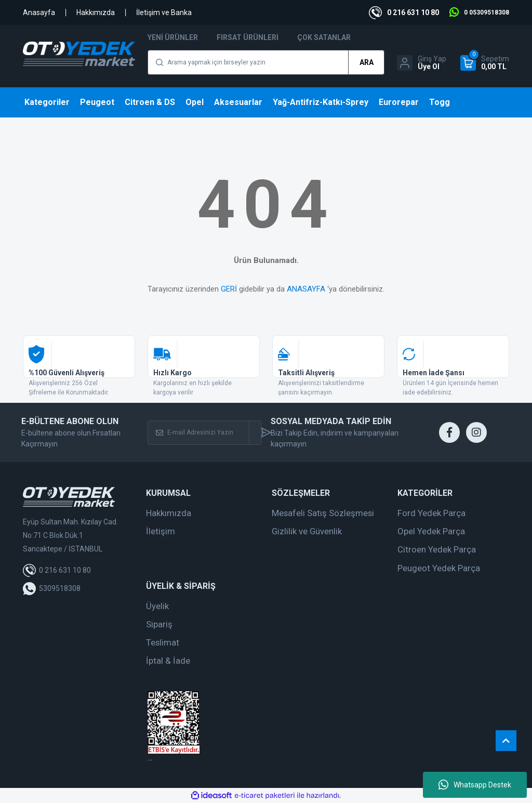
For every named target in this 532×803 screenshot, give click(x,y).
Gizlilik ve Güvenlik (307, 531)
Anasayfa (39, 12)
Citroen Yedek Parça (437, 549)
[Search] (266, 62)
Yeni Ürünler (173, 37)
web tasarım (150, 760)
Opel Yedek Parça (431, 531)
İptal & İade (168, 661)
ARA (367, 62)
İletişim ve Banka (164, 12)
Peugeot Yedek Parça (439, 568)
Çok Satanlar (324, 37)
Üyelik (157, 606)
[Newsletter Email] (198, 433)
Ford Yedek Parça (431, 513)
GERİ (229, 289)
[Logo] (79, 54)
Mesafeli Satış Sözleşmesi (323, 513)
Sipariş (159, 624)
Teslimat (163, 642)
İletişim (161, 531)
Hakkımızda (96, 12)
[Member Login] (422, 63)
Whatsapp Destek (475, 785)
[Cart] (485, 63)
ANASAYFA (306, 289)
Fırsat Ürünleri (248, 37)
